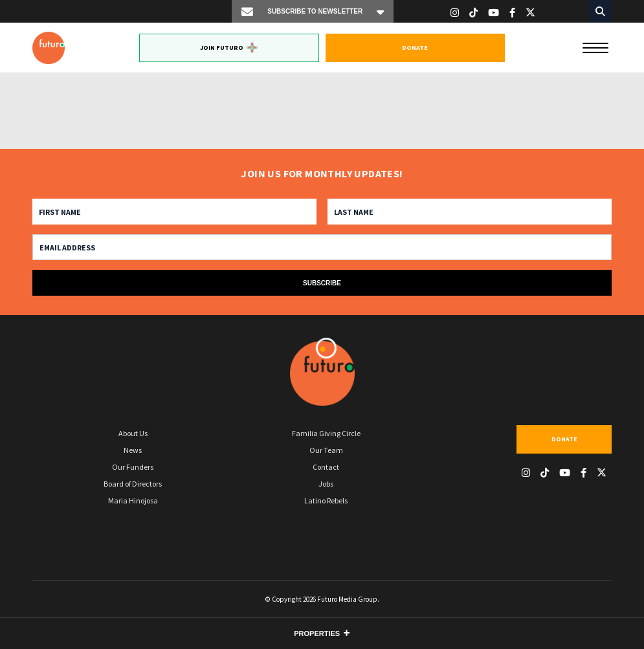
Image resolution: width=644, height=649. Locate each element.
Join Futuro (229, 48)
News (133, 450)
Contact (326, 467)
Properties (317, 633)
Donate (415, 48)
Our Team (326, 450)
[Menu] (595, 47)
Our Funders (133, 467)
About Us (133, 433)
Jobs (326, 484)
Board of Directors (133, 484)
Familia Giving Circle (326, 433)
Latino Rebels (326, 500)
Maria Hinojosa (133, 500)
